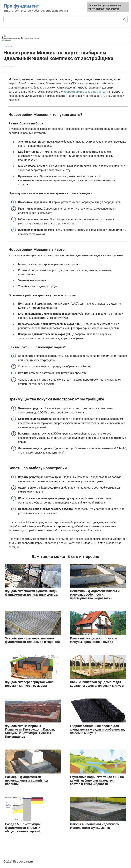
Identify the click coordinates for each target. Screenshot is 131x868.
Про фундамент (21, 6)
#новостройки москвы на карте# (85, 92)
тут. (38, 38)
